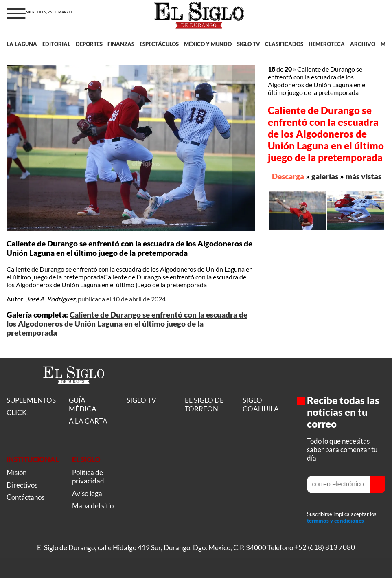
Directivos (22, 485)
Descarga (288, 176)
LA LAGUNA (22, 44)
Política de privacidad (88, 477)
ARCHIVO (363, 44)
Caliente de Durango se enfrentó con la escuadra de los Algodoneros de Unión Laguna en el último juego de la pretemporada (127, 324)
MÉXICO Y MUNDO (208, 44)
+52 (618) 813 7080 (325, 548)
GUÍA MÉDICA (83, 404)
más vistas (364, 176)
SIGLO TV (249, 44)
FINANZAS (121, 44)
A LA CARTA (88, 421)
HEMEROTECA (327, 44)
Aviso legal (88, 493)
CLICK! (18, 412)
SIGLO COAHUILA (261, 404)
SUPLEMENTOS (31, 400)
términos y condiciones (335, 521)
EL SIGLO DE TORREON (204, 404)
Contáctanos (25, 497)
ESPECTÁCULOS (159, 44)
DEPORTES (89, 44)
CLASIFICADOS (284, 44)
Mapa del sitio (93, 506)
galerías (325, 176)
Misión (16, 472)
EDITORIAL (56, 44)
